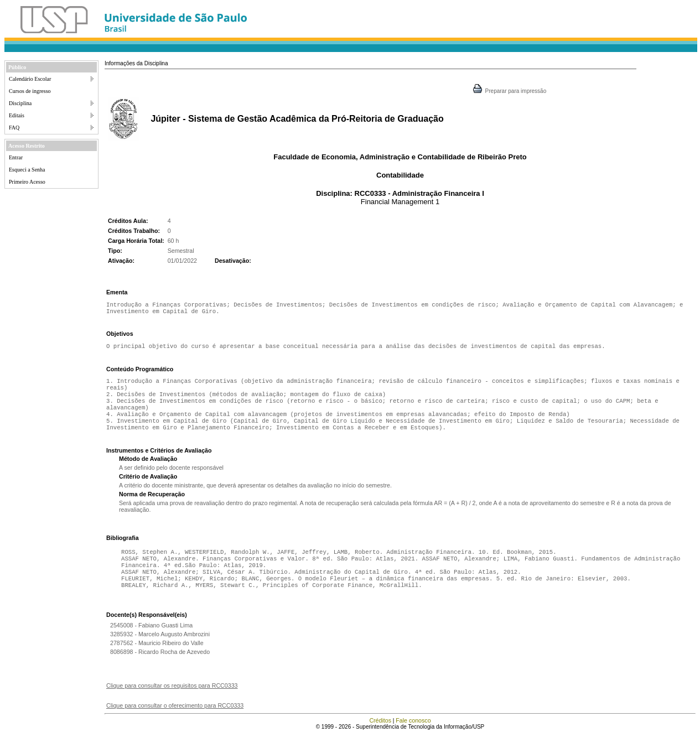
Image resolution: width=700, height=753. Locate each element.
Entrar (16, 157)
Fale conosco (413, 739)
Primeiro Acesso (27, 182)
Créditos (380, 739)
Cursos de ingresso (30, 91)
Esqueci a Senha (27, 170)
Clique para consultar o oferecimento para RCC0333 (175, 724)
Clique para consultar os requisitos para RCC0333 (172, 704)
